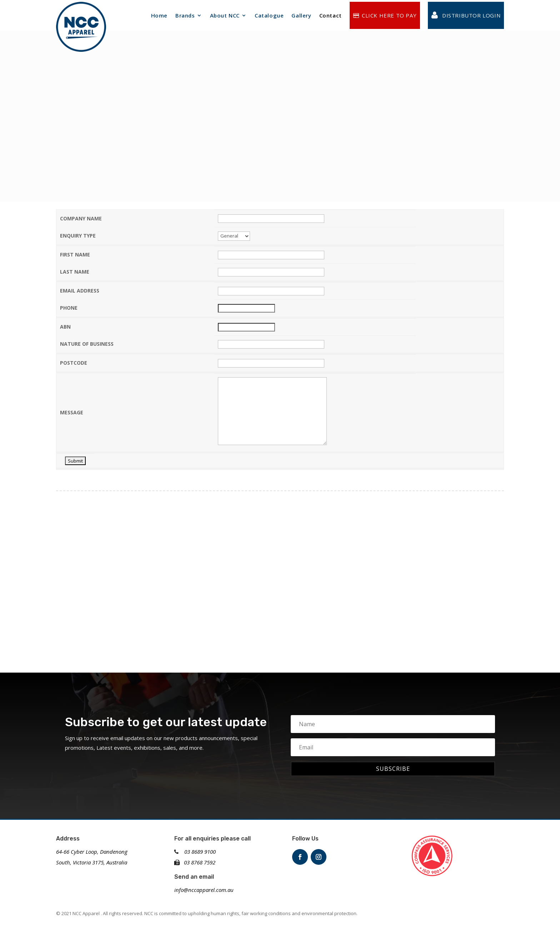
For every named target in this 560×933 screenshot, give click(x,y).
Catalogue (269, 15)
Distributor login (466, 16)
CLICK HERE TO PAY (385, 15)
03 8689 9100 (195, 852)
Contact (331, 15)
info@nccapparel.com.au (204, 890)
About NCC (225, 15)
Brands (185, 15)
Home (159, 15)
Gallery (301, 15)
